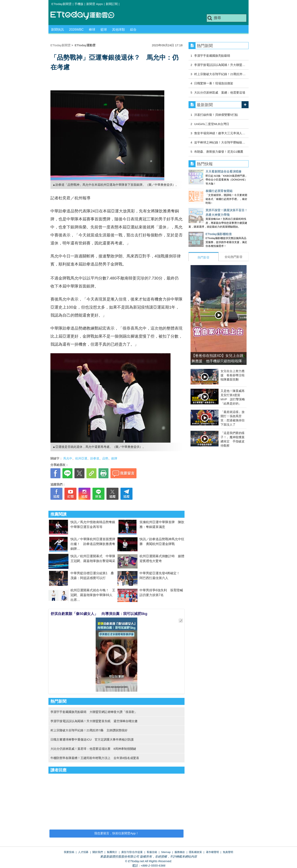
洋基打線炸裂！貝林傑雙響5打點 (216, 115)
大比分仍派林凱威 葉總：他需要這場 (220, 92)
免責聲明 (228, 852)
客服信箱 (152, 852)
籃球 (104, 30)
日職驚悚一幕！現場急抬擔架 (214, 83)
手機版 (79, 4)
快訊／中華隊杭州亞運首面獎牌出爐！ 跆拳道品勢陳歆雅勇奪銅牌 (93, 544)
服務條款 (180, 852)
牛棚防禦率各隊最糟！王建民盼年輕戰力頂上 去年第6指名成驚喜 (95, 758)
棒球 (92, 30)
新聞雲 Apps (95, 4)
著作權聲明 (212, 852)
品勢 (105, 458)
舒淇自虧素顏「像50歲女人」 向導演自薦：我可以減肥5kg (99, 614)
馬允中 (68, 458)
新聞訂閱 (112, 4)
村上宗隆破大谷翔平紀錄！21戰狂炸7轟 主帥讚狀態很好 (89, 730)
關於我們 (98, 852)
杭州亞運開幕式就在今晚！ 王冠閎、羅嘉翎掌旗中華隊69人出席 (93, 595)
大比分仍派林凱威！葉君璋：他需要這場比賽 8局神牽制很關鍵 (93, 749)
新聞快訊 (57, 30)
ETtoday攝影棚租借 (202, 226)
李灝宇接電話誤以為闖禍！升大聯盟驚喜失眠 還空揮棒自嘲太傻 (94, 721)
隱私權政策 (195, 852)
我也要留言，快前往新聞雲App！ (116, 833)
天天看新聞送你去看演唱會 (207, 171)
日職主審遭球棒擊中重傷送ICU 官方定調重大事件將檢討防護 (92, 739)
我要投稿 (69, 852)
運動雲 (85, 16)
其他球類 (118, 30)
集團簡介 (112, 852)
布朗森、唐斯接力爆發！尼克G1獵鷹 (219, 152)
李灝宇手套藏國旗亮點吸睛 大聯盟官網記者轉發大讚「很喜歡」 (94, 712)
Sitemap (166, 852)
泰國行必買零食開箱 (202, 187)
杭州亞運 (81, 458)
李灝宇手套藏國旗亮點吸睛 (212, 56)
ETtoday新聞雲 (62, 4)
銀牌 (114, 458)
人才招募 (83, 852)
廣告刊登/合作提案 (132, 852)
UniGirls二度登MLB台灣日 (212, 124)
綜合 (133, 30)
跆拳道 (95, 458)
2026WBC (76, 30)
